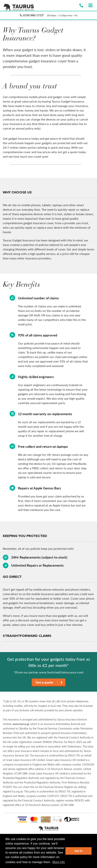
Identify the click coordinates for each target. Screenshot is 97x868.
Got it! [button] (78, 851)
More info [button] (59, 862)
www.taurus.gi (21, 724)
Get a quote (49, 682)
